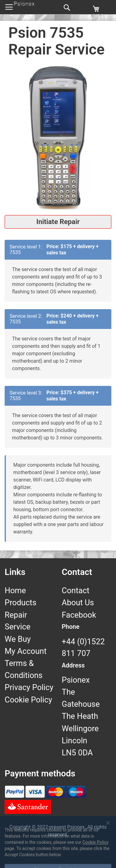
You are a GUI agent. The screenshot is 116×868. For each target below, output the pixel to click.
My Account (26, 651)
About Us (78, 602)
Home (15, 590)
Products (21, 602)
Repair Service (17, 621)
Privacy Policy (29, 687)
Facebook (79, 615)
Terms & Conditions (24, 669)
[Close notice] (108, 842)
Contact (76, 590)
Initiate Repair (58, 222)
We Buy (18, 639)
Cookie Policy (28, 700)
